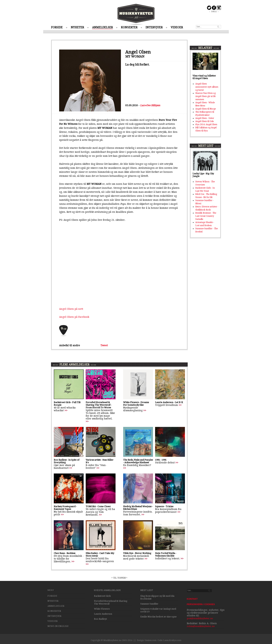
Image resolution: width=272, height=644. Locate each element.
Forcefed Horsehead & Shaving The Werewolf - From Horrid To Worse (99, 405)
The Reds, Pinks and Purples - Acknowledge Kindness (138, 461)
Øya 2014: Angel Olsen (206, 124)
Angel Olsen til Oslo (205, 121)
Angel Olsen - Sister (205, 118)
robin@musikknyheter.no (201, 626)
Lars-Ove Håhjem (150, 105)
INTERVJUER (154, 27)
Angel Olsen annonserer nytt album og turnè (207, 87)
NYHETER (77, 27)
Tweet (104, 345)
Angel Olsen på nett (71, 309)
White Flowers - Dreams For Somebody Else (136, 404)
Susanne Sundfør (149, 604)
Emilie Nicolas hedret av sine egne (158, 617)
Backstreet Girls (102, 596)
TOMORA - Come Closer (98, 506)
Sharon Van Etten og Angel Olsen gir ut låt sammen (205, 96)
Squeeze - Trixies (164, 506)
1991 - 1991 (161, 460)
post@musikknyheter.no (200, 618)
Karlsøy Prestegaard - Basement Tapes (65, 508)
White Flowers (102, 609)
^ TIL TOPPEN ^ (119, 578)
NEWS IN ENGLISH (58, 626)
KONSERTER (129, 27)
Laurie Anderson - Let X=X (169, 402)
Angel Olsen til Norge (206, 109)
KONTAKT (192, 599)
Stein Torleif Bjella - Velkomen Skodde (166, 554)
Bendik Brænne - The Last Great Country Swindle (206, 216)
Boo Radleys (100, 619)
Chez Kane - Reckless (65, 553)
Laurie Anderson (103, 614)
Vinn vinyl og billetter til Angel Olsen (204, 77)
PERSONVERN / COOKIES (201, 604)
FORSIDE (57, 27)
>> (66, 410)
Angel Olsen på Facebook (74, 317)
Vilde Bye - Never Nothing (137, 553)
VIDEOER (177, 27)
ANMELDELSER (102, 27)
